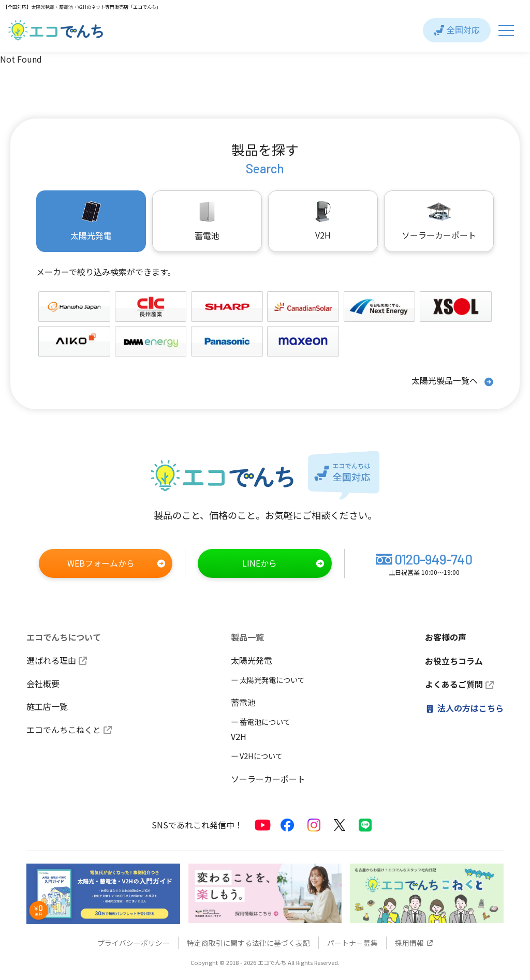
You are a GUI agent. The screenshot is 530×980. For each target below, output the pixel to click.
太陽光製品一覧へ (452, 381)
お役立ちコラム (454, 660)
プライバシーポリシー (134, 942)
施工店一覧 (47, 706)
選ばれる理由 (57, 660)
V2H (323, 220)
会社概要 (43, 683)
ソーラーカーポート (439, 220)
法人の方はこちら (464, 706)
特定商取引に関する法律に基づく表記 (248, 942)
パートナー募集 (352, 942)
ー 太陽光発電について (268, 679)
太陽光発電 (252, 660)
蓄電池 (243, 702)
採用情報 (414, 942)
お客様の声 (446, 637)
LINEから (283, 563)
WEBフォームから (117, 563)
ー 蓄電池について (261, 722)
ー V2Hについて (257, 755)
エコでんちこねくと (69, 730)
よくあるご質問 (459, 683)
